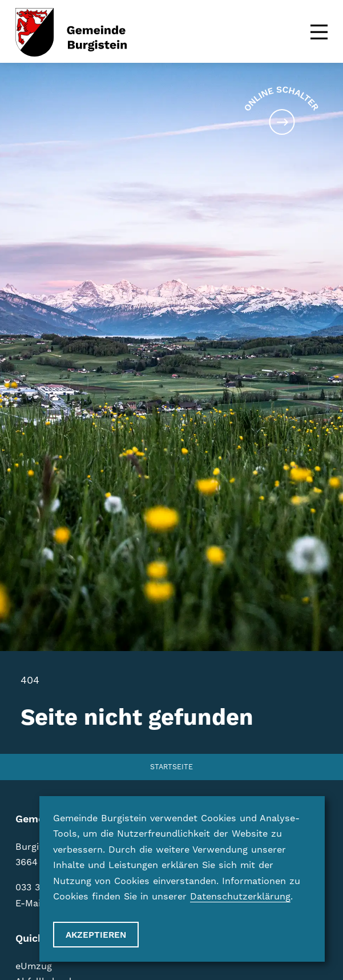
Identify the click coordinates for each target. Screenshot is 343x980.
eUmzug (34, 966)
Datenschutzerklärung (240, 896)
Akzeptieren (96, 935)
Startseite (172, 767)
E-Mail (29, 903)
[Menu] (319, 32)
